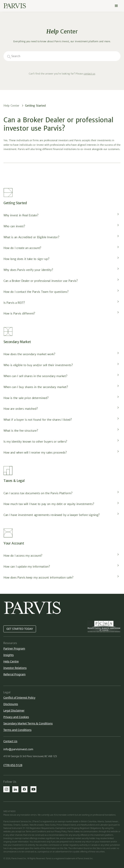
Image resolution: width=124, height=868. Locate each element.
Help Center (11, 106)
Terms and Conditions (17, 730)
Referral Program (14, 674)
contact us (89, 74)
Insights (9, 655)
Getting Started (35, 106)
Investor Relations (15, 668)
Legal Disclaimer (14, 710)
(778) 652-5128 (13, 765)
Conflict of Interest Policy (19, 698)
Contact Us (10, 741)
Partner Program (14, 648)
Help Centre (11, 661)
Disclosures (11, 704)
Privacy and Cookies (16, 717)
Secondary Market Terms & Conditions (28, 723)
